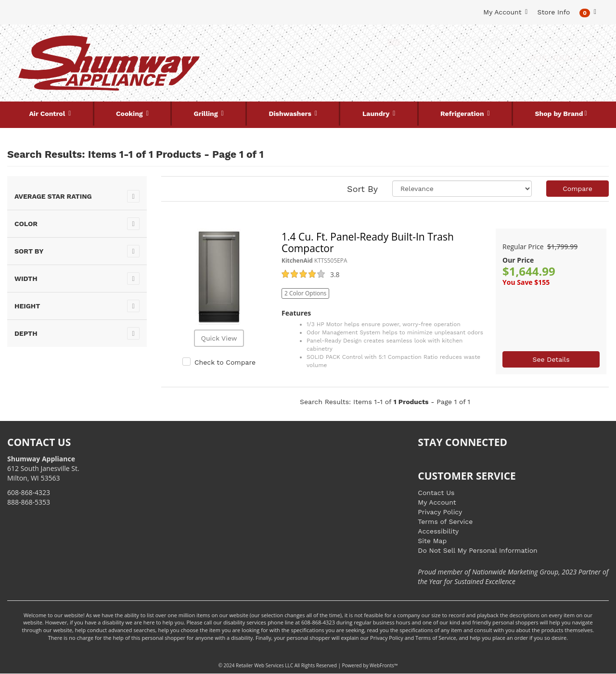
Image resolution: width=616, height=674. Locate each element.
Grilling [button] (207, 114)
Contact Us (436, 493)
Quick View (219, 338)
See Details (551, 359)
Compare (577, 189)
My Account (437, 502)
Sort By (362, 189)
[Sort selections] (462, 189)
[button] (588, 12)
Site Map (432, 541)
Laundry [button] (377, 114)
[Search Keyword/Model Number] (302, 42)
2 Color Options (305, 293)
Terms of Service (445, 521)
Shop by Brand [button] (559, 114)
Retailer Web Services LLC (264, 665)
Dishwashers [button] (291, 114)
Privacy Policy (440, 512)
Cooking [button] (130, 114)
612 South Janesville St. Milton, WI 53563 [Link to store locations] (43, 468)
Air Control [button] (48, 114)
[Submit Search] (394, 42)
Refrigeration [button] (463, 114)
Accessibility (438, 531)
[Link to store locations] (507, 75)
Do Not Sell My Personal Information (477, 550)
